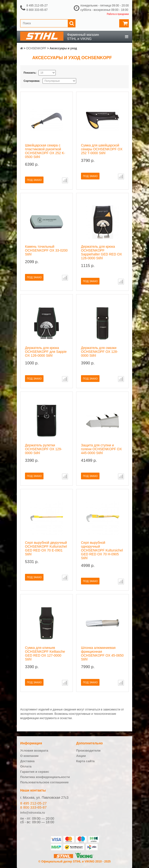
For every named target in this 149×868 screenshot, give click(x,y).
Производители (88, 751)
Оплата (26, 766)
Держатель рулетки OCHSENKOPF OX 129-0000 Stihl (43, 449)
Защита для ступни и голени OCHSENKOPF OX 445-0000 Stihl (101, 449)
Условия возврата (34, 751)
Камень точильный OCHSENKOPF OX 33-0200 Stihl (46, 250)
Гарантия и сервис (35, 772)
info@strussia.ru (33, 813)
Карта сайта (85, 761)
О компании (29, 756)
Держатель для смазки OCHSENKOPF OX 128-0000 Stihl (99, 352)
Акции (81, 756)
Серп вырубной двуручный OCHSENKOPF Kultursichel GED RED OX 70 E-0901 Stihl (46, 548)
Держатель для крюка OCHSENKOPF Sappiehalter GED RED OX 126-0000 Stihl (101, 252)
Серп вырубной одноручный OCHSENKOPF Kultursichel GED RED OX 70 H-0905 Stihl (102, 550)
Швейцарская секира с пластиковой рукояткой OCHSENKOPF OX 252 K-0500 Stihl (45, 151)
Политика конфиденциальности (45, 777)
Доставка (27, 761)
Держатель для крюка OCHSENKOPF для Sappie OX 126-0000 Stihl (46, 352)
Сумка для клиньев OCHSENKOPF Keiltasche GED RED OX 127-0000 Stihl (45, 653)
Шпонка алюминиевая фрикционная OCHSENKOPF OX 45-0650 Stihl (102, 653)
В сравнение (65, 180)
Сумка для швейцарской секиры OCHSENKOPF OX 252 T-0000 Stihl (102, 149)
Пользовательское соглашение (44, 782)
